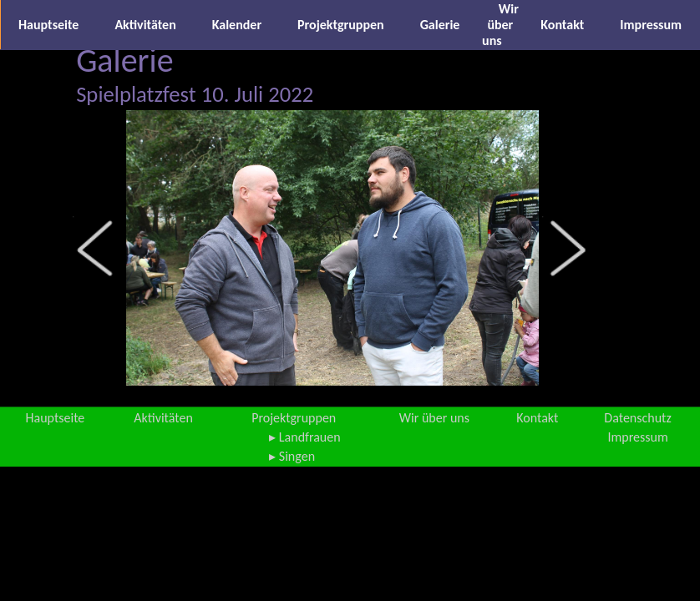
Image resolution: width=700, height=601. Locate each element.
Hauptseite (48, 25)
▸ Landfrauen (304, 437)
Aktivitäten (145, 25)
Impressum (651, 25)
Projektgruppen (341, 25)
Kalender (237, 25)
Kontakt (562, 25)
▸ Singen (292, 456)
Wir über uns (500, 25)
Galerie (440, 25)
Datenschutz (637, 418)
